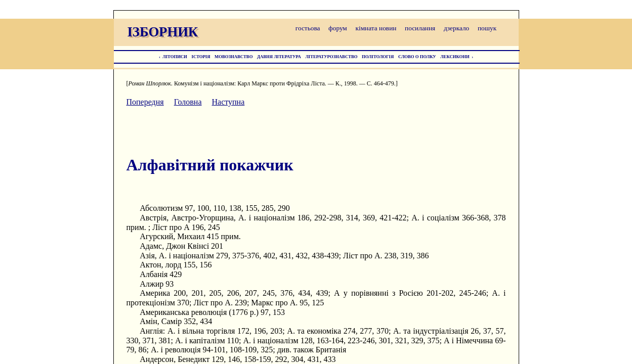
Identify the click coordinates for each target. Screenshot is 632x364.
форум (338, 28)
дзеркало (456, 28)
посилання (420, 28)
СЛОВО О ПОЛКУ (417, 57)
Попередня (145, 102)
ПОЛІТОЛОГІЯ (378, 57)
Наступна (228, 102)
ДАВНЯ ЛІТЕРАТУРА (279, 57)
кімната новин (376, 28)
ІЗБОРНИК (163, 32)
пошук (487, 28)
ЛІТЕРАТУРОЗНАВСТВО (331, 57)
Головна (188, 102)
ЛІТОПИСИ (175, 57)
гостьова (308, 28)
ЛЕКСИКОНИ (455, 57)
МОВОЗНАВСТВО (234, 57)
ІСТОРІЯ (201, 57)
